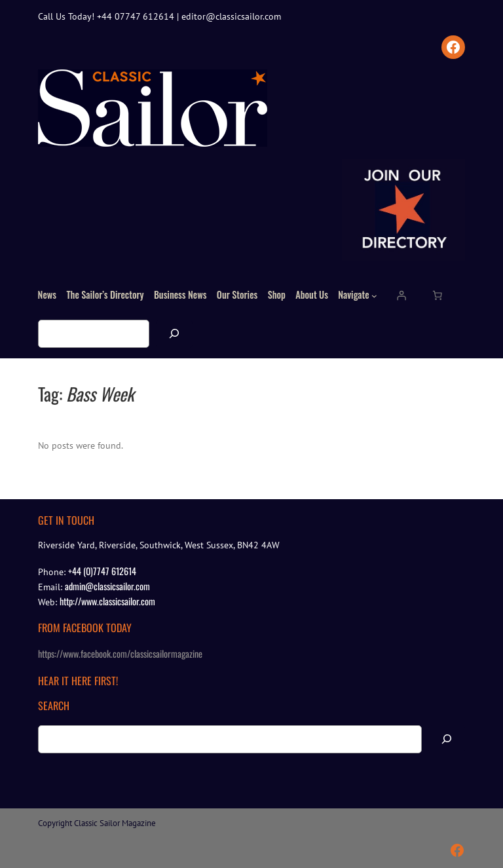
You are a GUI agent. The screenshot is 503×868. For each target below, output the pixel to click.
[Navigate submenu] (374, 295)
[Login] (401, 295)
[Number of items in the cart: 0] (438, 295)
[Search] (174, 334)
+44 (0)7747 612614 (102, 571)
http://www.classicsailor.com (107, 601)
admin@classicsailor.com (107, 586)
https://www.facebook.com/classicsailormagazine (120, 653)
